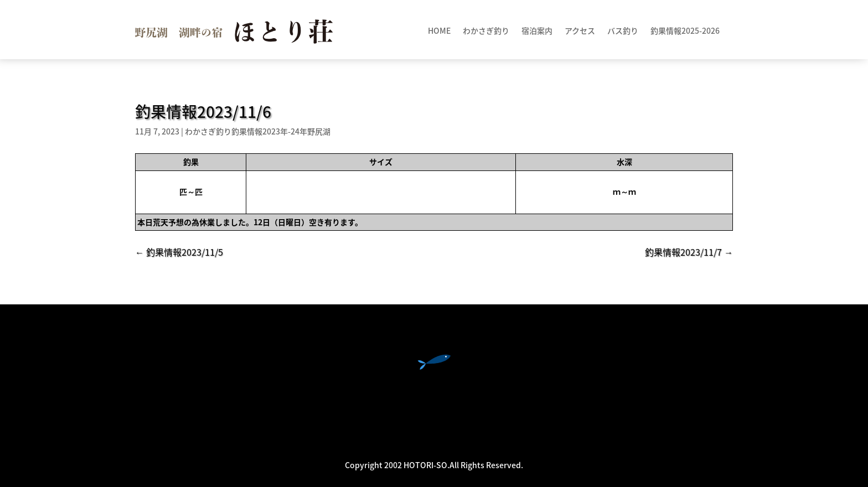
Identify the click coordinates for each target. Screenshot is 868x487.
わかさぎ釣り (486, 31)
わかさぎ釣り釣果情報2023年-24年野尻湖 (258, 131)
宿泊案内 (537, 31)
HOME (439, 31)
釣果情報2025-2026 (685, 31)
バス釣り (623, 31)
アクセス (580, 31)
